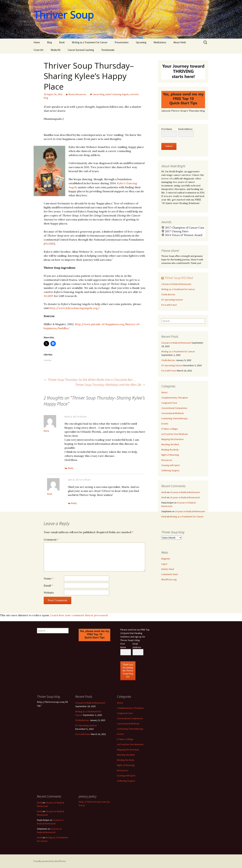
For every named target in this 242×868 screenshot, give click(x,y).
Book (62, 42)
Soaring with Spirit (170, 465)
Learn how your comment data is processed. (79, 615)
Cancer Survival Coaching (81, 50)
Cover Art (39, 50)
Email (48, 585)
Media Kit (56, 50)
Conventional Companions (174, 408)
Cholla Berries (168, 294)
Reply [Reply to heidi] (74, 503)
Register (166, 559)
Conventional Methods (173, 413)
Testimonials (108, 50)
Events (165, 424)
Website (49, 593)
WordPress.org (169, 579)
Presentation (122, 42)
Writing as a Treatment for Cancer (90, 42)
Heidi (164, 492)
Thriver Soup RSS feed (179, 278)
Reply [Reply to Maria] (71, 468)
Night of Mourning (170, 455)
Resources (81, 94)
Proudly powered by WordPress (50, 861)
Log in (164, 564)
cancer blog (98, 94)
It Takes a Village (170, 429)
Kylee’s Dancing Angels (117, 94)
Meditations (160, 42)
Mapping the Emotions (173, 439)
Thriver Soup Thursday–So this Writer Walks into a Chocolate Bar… (90, 380)
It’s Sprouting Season (172, 300)
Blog (49, 42)
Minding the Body (170, 450)
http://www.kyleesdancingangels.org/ (75, 308)
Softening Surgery (170, 470)
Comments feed (169, 574)
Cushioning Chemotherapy (175, 418)
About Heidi (180, 42)
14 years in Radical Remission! (176, 284)
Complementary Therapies (175, 398)
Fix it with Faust (169, 305)
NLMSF (48, 296)
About (71, 94)
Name (49, 578)
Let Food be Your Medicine (175, 434)
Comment (51, 540)
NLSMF (49, 244)
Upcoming (141, 42)
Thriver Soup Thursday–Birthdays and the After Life (110, 385)
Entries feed (168, 569)
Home (37, 42)
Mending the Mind (170, 444)
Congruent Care (169, 403)
